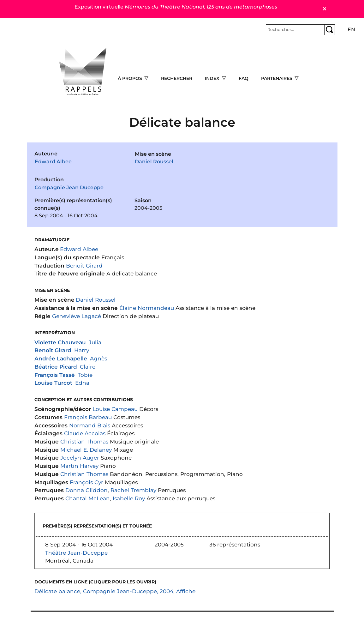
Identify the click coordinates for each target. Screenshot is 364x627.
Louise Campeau (115, 409)
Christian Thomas (84, 441)
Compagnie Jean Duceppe (69, 187)
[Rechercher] (295, 30)
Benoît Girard (53, 350)
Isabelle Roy (129, 498)
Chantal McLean (88, 498)
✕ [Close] (324, 9)
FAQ (244, 78)
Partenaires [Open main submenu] (277, 78)
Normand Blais (90, 425)
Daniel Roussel (154, 162)
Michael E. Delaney (86, 450)
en (351, 30)
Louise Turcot (53, 383)
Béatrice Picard (56, 367)
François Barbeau (88, 417)
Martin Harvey (79, 466)
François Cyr (87, 482)
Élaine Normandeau (147, 308)
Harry (82, 350)
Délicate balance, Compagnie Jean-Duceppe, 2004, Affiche (115, 591)
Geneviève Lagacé (77, 316)
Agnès (98, 358)
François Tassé (55, 375)
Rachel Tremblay (133, 490)
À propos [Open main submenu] (131, 78)
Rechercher (177, 78)
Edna (82, 383)
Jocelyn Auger (80, 458)
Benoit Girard (84, 265)
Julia (95, 342)
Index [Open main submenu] (213, 78)
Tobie (85, 375)
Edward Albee (53, 162)
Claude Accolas (85, 433)
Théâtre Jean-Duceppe (76, 553)
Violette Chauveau (60, 342)
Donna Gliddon (87, 490)
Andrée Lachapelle (61, 358)
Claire (88, 367)
